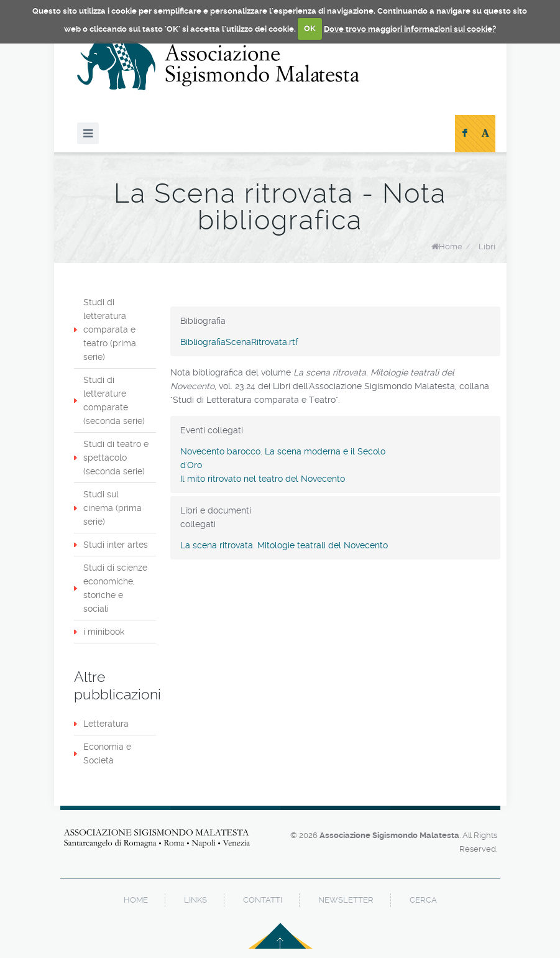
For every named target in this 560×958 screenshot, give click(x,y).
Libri (487, 246)
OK (310, 28)
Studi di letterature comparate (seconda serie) (114, 400)
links (195, 900)
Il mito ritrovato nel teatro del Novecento (263, 479)
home (136, 900)
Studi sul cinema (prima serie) (112, 508)
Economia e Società (107, 753)
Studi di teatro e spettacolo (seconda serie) (116, 458)
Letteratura (106, 724)
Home (451, 246)
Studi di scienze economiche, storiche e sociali (115, 588)
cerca (423, 900)
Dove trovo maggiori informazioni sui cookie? (410, 28)
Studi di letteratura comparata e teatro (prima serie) (110, 329)
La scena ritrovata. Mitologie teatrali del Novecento (284, 545)
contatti (263, 900)
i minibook (104, 632)
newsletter (346, 900)
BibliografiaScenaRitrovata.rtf (239, 342)
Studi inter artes (116, 545)
